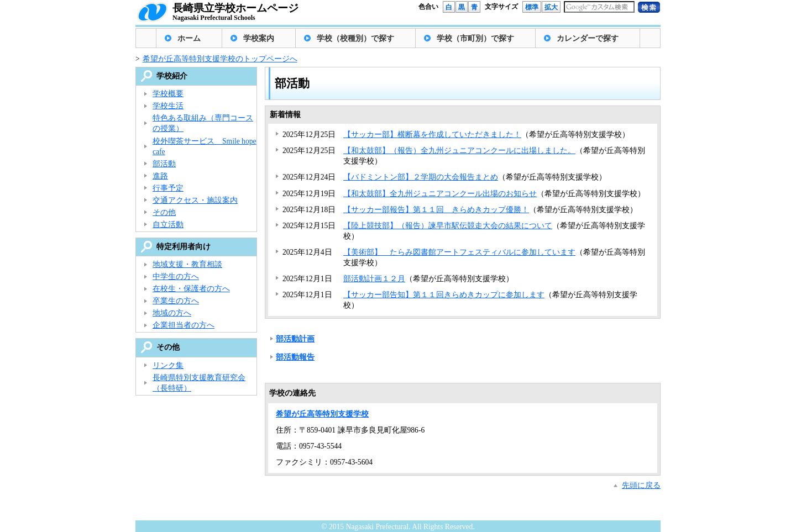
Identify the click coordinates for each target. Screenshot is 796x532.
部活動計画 (295, 339)
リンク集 (168, 365)
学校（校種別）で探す (355, 38)
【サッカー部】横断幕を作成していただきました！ (432, 135)
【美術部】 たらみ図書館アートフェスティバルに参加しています (459, 252)
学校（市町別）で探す (475, 38)
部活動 (164, 164)
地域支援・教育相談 (187, 264)
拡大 (551, 7)
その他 (164, 212)
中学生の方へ (176, 276)
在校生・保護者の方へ (191, 289)
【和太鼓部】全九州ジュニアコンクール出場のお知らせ (440, 194)
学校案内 (259, 38)
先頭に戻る (641, 485)
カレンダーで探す (588, 38)
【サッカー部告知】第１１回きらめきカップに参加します (444, 295)
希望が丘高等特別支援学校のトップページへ (220, 59)
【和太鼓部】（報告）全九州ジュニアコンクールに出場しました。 (459, 151)
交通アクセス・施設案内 (195, 200)
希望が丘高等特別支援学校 (322, 414)
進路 (160, 176)
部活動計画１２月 (374, 279)
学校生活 (168, 106)
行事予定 (168, 188)
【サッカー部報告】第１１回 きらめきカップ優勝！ (436, 210)
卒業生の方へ (176, 301)
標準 (532, 7)
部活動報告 (295, 357)
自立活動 (168, 225)
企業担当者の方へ (184, 325)
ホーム (189, 38)
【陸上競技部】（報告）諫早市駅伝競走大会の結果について (448, 226)
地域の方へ (172, 313)
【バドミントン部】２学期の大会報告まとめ (421, 177)
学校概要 (168, 94)
